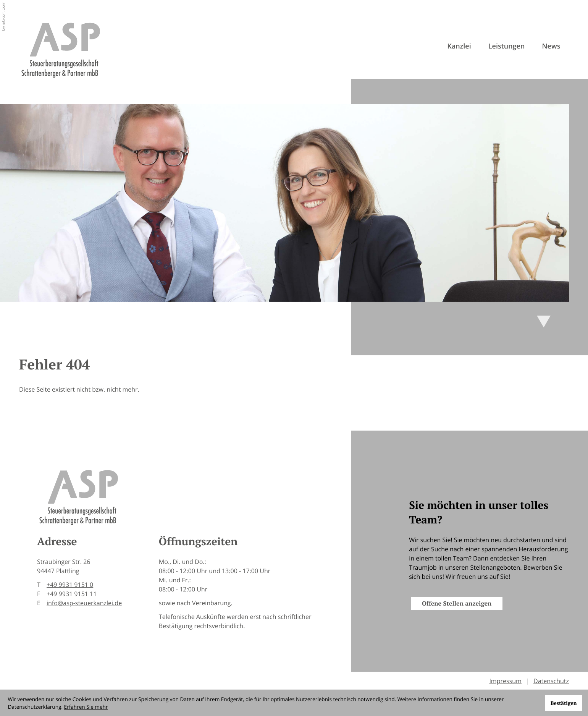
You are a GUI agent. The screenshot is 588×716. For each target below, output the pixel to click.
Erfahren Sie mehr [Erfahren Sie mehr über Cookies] (86, 707)
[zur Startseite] (60, 50)
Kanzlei (459, 46)
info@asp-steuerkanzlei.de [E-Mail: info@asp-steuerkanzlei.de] (84, 603)
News (551, 46)
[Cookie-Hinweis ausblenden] (563, 703)
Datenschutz (551, 681)
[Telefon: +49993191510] (70, 585)
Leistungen (507, 46)
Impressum (505, 681)
